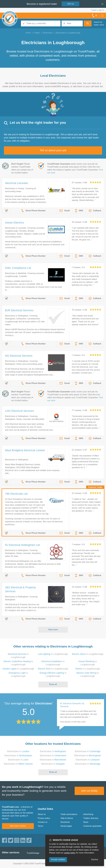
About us (42, 814)
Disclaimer (65, 822)
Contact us (43, 822)
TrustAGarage (33, 853)
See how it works (18, 826)
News (86, 822)
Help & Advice (67, 818)
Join (71, 4)
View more (53, 630)
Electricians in (18, 751)
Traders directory (91, 818)
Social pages (66, 826)
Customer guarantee (92, 826)
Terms (41, 826)
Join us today (89, 791)
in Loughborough (53, 654)
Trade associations (69, 814)
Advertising (88, 814)
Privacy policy (44, 818)
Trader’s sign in (98, 10)
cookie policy (70, 853)
